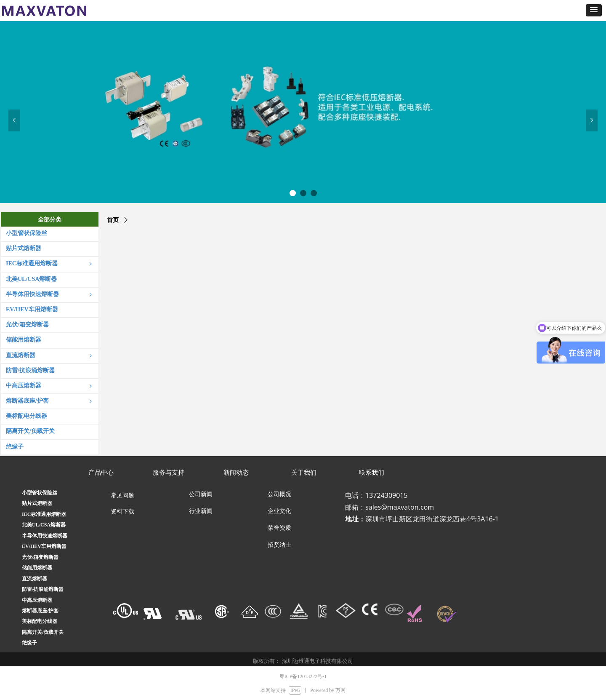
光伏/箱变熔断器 (40, 557)
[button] (594, 10)
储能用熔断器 (37, 568)
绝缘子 (29, 643)
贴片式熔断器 (37, 503)
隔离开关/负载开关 (43, 632)
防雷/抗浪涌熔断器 (43, 589)
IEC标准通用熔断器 (44, 514)
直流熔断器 (35, 579)
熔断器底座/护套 (40, 611)
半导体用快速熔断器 (45, 536)
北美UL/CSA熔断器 (44, 525)
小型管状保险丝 (40, 493)
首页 (113, 220)
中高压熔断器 (37, 600)
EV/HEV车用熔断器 (44, 546)
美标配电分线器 (40, 621)
